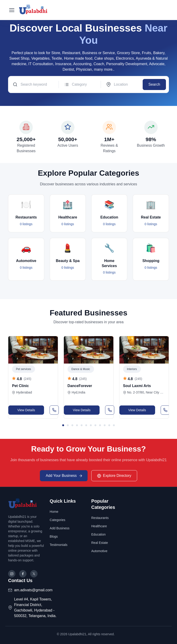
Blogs (54, 536)
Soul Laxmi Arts (137, 386)
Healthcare (99, 526)
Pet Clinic (20, 386)
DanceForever (80, 386)
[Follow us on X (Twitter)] (34, 574)
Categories (58, 520)
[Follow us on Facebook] (23, 574)
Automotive (99, 551)
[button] (63, 425)
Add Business (60, 528)
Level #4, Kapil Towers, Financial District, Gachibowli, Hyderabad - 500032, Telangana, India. (35, 608)
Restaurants (100, 518)
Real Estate (100, 543)
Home (54, 512)
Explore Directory (114, 476)
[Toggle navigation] (12, 10)
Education (98, 534)
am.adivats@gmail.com (33, 590)
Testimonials (59, 545)
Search (154, 84)
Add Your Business (64, 476)
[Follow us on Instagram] (12, 574)
